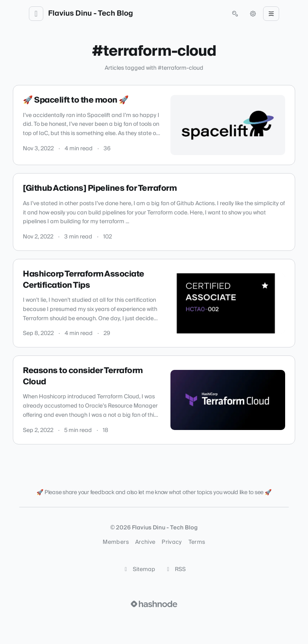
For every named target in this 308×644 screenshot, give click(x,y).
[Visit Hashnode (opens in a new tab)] (154, 604)
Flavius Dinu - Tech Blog (91, 14)
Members (115, 542)
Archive (145, 542)
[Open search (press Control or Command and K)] (235, 14)
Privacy (172, 542)
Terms (197, 542)
